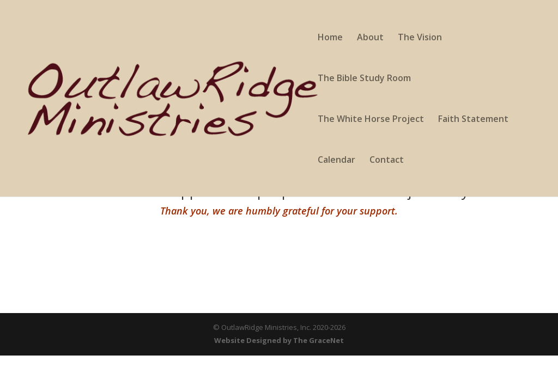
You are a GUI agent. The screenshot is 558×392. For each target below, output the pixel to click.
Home (330, 38)
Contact (387, 161)
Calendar (336, 161)
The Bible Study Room (364, 79)
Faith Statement (473, 120)
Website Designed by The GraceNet (279, 340)
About (370, 38)
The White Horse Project (371, 120)
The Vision (420, 38)
